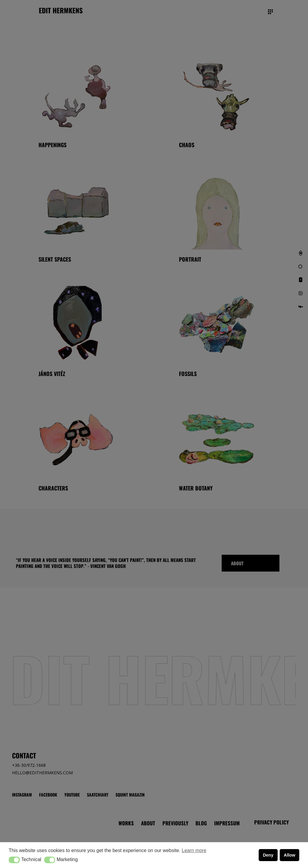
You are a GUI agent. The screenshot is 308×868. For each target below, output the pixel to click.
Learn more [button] (194, 850)
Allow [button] (289, 855)
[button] (14, 860)
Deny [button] (268, 855)
